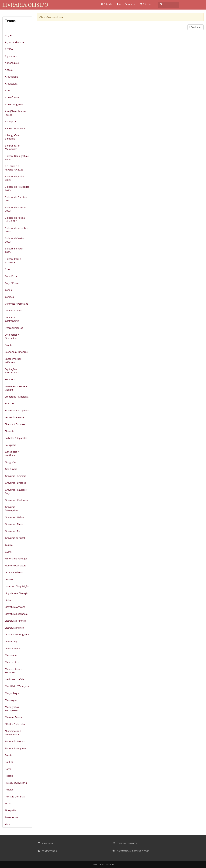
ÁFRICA (9, 49)
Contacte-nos (47, 851)
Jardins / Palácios (14, 572)
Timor (8, 803)
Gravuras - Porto (14, 531)
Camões (9, 297)
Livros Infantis (13, 648)
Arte (7, 90)
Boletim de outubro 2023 (16, 209)
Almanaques (12, 63)
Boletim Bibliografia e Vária (17, 158)
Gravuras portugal (15, 538)
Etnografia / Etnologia (17, 397)
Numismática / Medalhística (13, 733)
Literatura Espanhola (16, 614)
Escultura (10, 379)
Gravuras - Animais (15, 476)
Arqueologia (12, 77)
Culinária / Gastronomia (12, 319)
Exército (9, 403)
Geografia (10, 462)
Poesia (9, 755)
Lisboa (9, 600)
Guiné (8, 552)
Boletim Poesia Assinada (13, 260)
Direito (9, 345)
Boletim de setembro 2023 (16, 230)
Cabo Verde (11, 276)
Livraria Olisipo (25, 5)
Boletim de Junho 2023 (14, 178)
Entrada (106, 4)
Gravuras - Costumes (16, 500)
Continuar (195, 27)
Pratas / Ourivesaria (16, 783)
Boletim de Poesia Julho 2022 (15, 219)
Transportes (11, 817)
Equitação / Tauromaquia (12, 371)
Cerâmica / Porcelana (17, 304)
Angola (9, 70)
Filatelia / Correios (15, 424)
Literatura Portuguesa (17, 634)
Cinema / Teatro (14, 310)
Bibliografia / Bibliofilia (12, 137)
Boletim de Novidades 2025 (17, 188)
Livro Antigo (12, 641)
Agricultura (11, 56)
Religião (9, 790)
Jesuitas (9, 579)
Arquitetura (11, 84)
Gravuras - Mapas (15, 524)
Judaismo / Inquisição (17, 586)
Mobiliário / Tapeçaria (17, 686)
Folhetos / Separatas (16, 438)
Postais (9, 776)
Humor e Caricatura (16, 565)
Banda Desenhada (15, 128)
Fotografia (11, 445)
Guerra (9, 545)
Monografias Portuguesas (12, 709)
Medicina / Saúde (14, 679)
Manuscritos (12, 662)
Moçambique (12, 693)
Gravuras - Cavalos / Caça (16, 491)
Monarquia (11, 700)
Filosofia (10, 431)
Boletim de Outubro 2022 (16, 199)
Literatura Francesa (15, 621)
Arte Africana (12, 97)
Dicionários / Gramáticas (12, 336)
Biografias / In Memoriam (13, 147)
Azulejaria (10, 121)
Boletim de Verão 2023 (14, 240)
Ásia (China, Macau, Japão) (16, 113)
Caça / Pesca (12, 283)
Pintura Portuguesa (15, 748)
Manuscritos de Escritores (13, 671)
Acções (9, 35)
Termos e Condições (125, 843)
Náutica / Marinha (15, 724)
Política (9, 762)
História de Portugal (16, 558)
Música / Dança (13, 717)
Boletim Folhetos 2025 (14, 250)
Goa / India (11, 469)
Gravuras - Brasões (15, 483)
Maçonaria (11, 655)
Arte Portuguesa (14, 104)
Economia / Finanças (16, 352)
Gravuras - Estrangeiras (12, 509)
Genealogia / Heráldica (12, 453)
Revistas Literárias (15, 797)
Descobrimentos (14, 328)
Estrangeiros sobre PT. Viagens (17, 388)
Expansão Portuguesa (17, 410)
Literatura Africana (15, 607)
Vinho (8, 824)
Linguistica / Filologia (16, 593)
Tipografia (10, 810)
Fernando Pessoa (14, 417)
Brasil (8, 269)
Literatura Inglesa (14, 628)
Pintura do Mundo (15, 741)
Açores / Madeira (14, 42)
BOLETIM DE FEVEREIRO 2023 (14, 168)
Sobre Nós (45, 843)
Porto (8, 769)
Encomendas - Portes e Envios (131, 851)
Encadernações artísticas (13, 360)
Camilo (9, 290)
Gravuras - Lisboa (15, 517)
